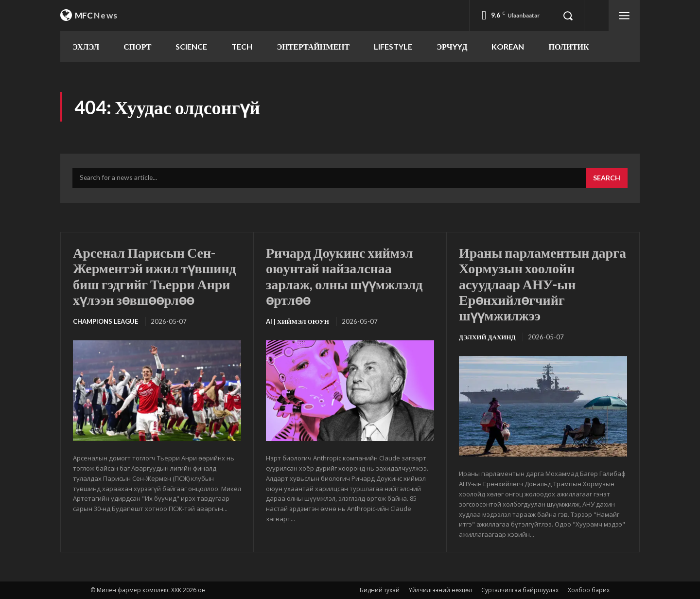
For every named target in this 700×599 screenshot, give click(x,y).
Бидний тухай (380, 590)
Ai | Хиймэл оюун (297, 321)
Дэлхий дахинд (487, 337)
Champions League (105, 321)
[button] (568, 16)
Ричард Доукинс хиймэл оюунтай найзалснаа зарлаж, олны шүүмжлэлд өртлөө (344, 276)
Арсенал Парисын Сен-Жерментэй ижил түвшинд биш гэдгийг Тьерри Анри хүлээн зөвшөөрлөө (155, 276)
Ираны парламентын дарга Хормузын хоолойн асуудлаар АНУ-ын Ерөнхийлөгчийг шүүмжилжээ (542, 284)
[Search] (607, 178)
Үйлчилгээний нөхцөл (440, 590)
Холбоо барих (589, 590)
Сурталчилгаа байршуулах (520, 590)
